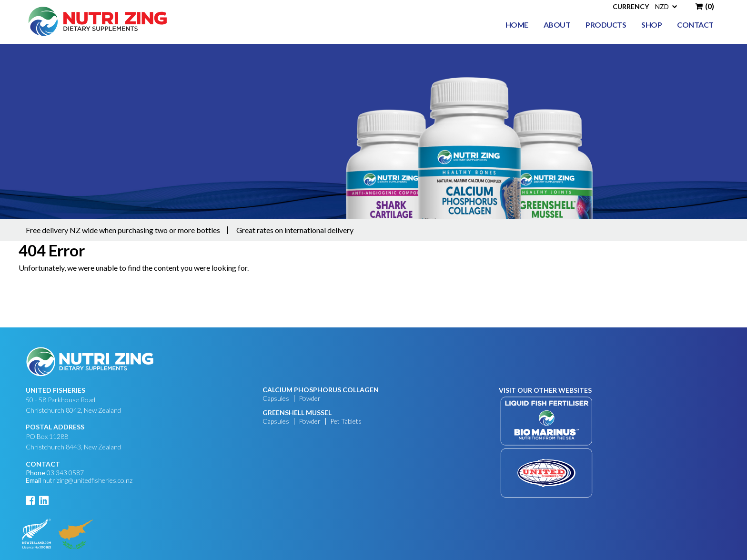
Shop (651, 25)
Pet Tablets (346, 421)
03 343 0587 (65, 473)
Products (606, 25)
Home (517, 25)
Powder (310, 398)
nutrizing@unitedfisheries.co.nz (87, 480)
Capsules (276, 398)
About (557, 25)
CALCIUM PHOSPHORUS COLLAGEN (321, 390)
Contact (695, 25)
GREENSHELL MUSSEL (297, 413)
